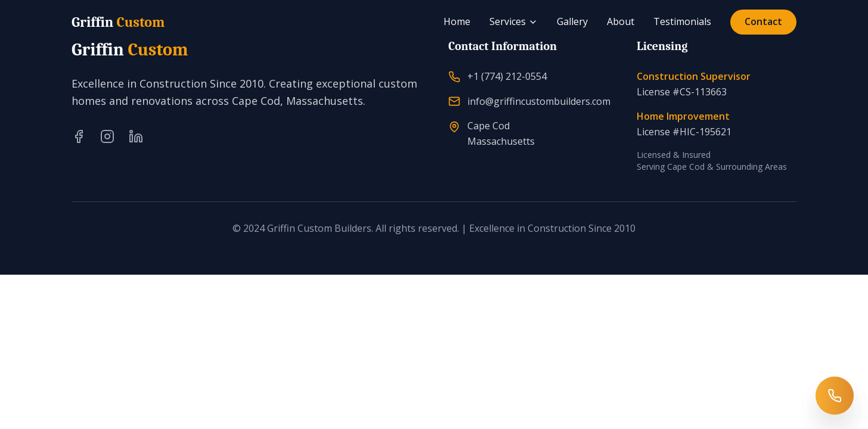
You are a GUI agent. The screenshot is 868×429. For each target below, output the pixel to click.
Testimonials (682, 21)
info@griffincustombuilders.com (539, 101)
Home (457, 21)
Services (514, 21)
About (621, 21)
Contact (763, 21)
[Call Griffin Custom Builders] (835, 396)
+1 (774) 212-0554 (507, 76)
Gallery (572, 21)
